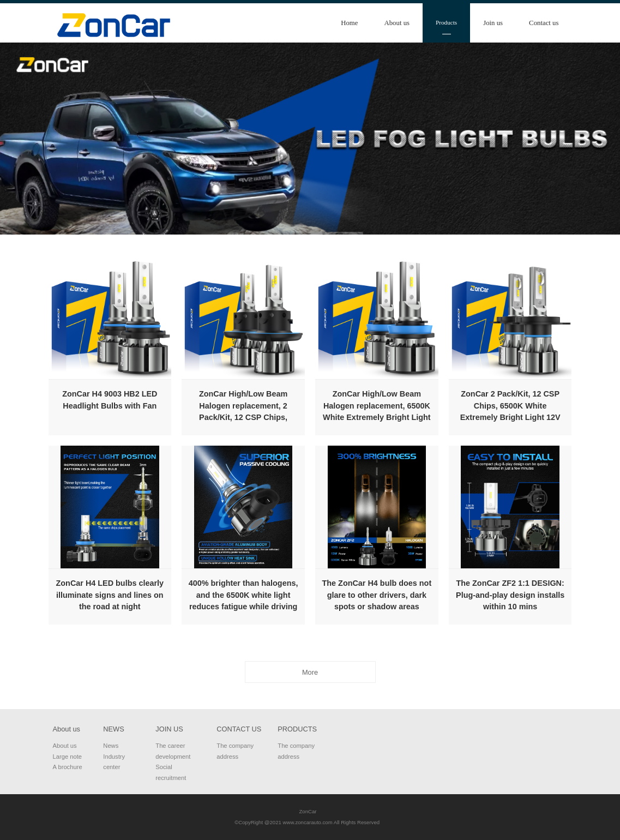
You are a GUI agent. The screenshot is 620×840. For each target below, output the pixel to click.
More (310, 672)
